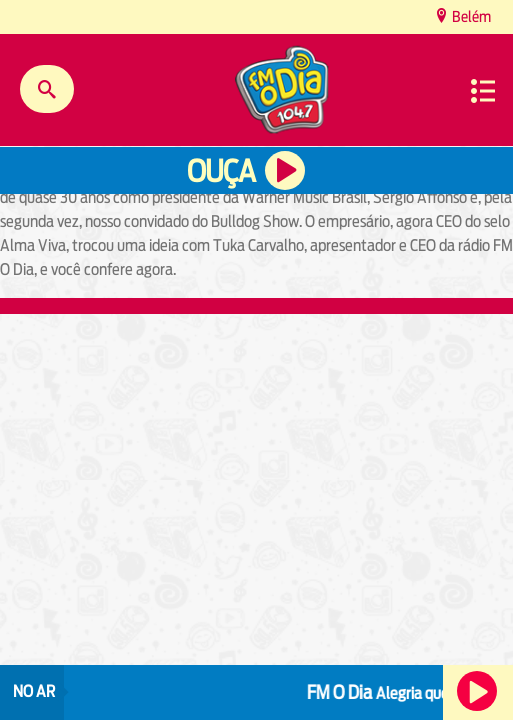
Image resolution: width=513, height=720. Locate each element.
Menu (483, 91)
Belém (470, 16)
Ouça (221, 171)
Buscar (47, 89)
